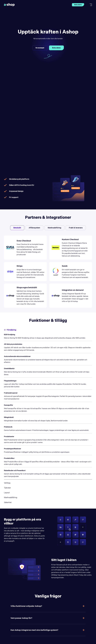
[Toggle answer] (84, 606)
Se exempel (40, 48)
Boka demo (78, 5)
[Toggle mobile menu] (90, 5)
